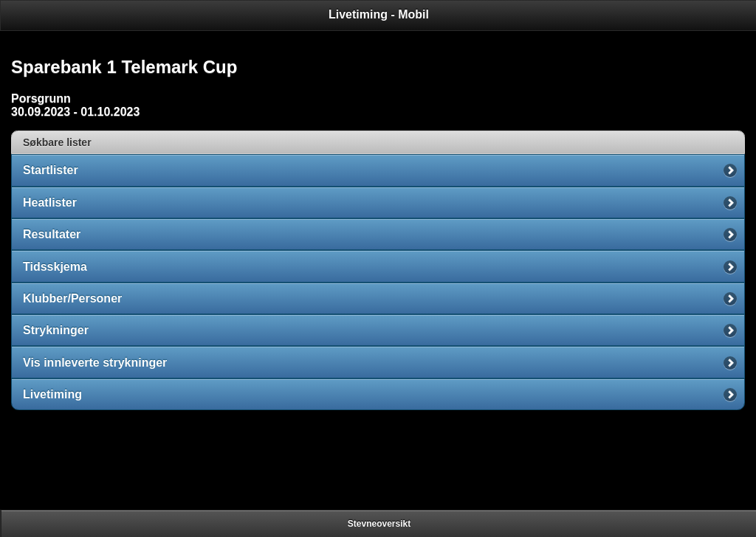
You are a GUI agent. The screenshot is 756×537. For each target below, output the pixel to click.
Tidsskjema (55, 267)
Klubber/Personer (72, 298)
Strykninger (56, 330)
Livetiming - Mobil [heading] (379, 14)
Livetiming (52, 394)
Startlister (51, 170)
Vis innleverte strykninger (95, 363)
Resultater (52, 234)
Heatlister (50, 202)
